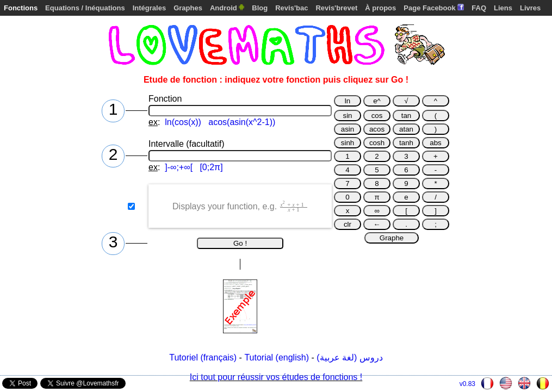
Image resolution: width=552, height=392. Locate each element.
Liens (503, 8)
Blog (260, 8)
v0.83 (467, 384)
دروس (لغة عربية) (350, 357)
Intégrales (149, 8)
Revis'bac (291, 8)
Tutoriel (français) (203, 357)
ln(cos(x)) (183, 122)
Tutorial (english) (277, 357)
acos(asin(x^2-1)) (242, 122)
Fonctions (21, 8)
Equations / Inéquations (85, 8)
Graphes (188, 8)
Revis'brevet (336, 8)
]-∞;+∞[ (179, 167)
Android (227, 8)
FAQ (479, 8)
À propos (380, 8)
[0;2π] (211, 167)
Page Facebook (434, 8)
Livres (530, 8)
